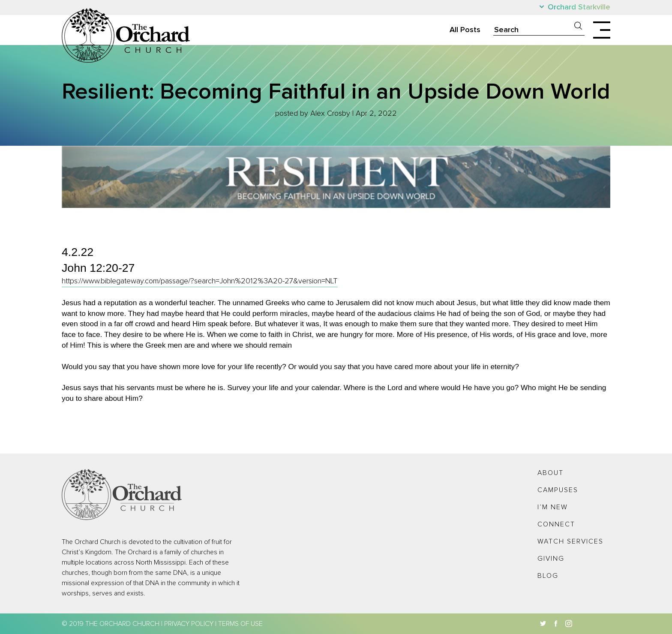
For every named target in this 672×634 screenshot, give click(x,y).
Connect (556, 524)
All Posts (465, 30)
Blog (548, 576)
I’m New (553, 507)
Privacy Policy (189, 624)
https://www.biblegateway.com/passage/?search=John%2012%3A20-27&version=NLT (200, 281)
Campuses (558, 490)
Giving (551, 559)
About (550, 473)
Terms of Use (240, 624)
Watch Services (570, 541)
